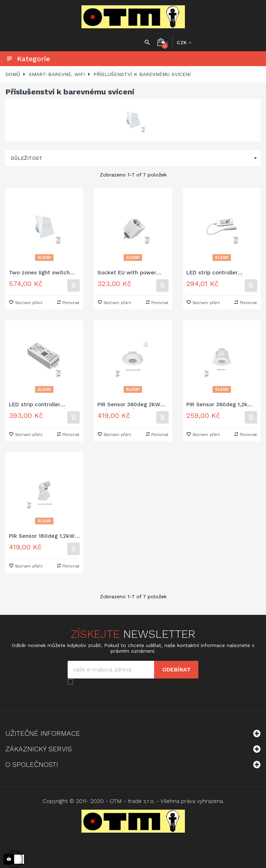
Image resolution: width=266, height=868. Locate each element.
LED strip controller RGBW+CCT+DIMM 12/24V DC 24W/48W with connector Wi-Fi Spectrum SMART (221, 273)
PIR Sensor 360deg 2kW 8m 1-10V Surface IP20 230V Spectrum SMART (129, 405)
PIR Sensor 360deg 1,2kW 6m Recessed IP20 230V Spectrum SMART (220, 405)
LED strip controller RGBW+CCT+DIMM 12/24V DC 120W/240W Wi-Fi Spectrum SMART (42, 405)
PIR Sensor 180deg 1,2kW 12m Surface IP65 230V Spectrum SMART (42, 537)
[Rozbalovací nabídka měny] (184, 42)
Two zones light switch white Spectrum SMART (40, 273)
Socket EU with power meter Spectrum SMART (129, 273)
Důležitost (136, 158)
